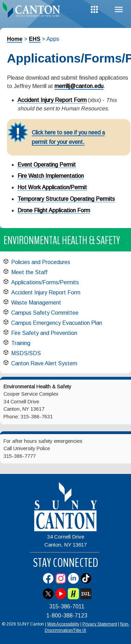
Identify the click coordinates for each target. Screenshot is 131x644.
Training (21, 343)
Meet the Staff (29, 272)
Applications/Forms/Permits (45, 282)
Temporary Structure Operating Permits (66, 199)
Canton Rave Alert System (44, 363)
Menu (119, 10)
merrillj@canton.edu (79, 86)
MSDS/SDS (26, 353)
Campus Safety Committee (45, 313)
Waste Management (36, 303)
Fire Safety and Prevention (44, 333)
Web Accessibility (63, 624)
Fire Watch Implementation (51, 176)
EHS (35, 39)
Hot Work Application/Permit (52, 187)
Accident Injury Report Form (52, 100)
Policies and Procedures (41, 262)
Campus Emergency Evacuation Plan (57, 323)
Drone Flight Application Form (54, 210)
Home (15, 39)
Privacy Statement (100, 624)
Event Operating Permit (47, 165)
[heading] (33, 12)
